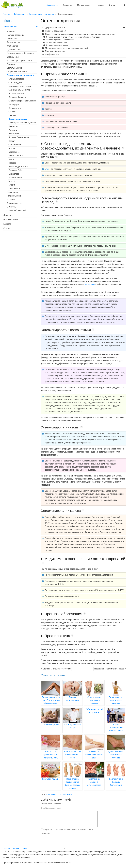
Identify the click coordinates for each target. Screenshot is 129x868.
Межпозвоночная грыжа (20, 86)
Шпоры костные (16, 156)
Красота (101, 5)
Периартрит (14, 104)
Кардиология (13, 57)
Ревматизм (14, 134)
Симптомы (12, 207)
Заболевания (52, 5)
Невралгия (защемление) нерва (109, 669)
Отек (47, 169)
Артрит (12, 148)
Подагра (12, 163)
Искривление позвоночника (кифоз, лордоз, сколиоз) (73, 779)
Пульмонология (14, 50)
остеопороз (90, 284)
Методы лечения (85, 5)
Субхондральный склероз (20, 90)
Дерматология (13, 42)
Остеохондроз (15, 83)
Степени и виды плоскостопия (57, 669)
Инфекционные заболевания (20, 53)
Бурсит (12, 185)
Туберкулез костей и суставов (22, 123)
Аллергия (11, 31)
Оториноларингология (17, 72)
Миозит (12, 159)
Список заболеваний (16, 210)
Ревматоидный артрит (19, 167)
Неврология (12, 192)
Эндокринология (14, 203)
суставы (62, 794)
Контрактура (14, 189)
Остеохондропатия (18, 119)
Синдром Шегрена (17, 97)
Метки (16, 849)
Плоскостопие (15, 178)
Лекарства (68, 5)
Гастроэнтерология (15, 35)
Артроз (12, 181)
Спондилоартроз (16, 79)
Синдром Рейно (16, 170)
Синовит (12, 112)
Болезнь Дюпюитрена (19, 137)
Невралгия (13, 126)
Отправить (46, 836)
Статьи (112, 5)
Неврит (12, 141)
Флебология (12, 46)
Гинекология (12, 39)
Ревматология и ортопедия (20, 75)
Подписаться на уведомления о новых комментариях (68, 833)
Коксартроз (14, 174)
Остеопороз (14, 152)
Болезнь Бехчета (16, 93)
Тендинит (13, 115)
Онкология (12, 64)
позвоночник (52, 794)
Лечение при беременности (19, 61)
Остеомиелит (15, 145)
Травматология (14, 196)
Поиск (24, 849)
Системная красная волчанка (22, 101)
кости (70, 794)
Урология (11, 199)
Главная (7, 849)
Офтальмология (14, 68)
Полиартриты (15, 108)
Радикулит (13, 130)
